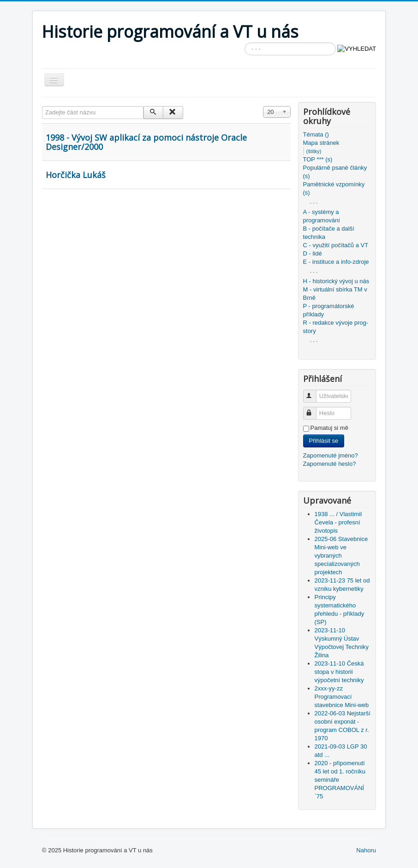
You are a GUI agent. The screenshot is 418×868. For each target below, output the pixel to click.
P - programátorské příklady (329, 310)
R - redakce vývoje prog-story (336, 327)
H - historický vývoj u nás (336, 281)
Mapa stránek (321, 143)
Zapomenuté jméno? (331, 455)
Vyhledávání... (245, 43)
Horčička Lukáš (76, 175)
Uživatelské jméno (314, 392)
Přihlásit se (324, 441)
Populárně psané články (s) (335, 172)
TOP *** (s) (318, 159)
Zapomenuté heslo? (330, 464)
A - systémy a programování (322, 216)
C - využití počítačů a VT (336, 245)
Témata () (316, 134)
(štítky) (314, 151)
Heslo (314, 409)
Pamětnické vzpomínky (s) (334, 188)
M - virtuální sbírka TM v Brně (335, 294)
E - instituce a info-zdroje (336, 262)
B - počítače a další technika (329, 233)
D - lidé (313, 253)
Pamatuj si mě (329, 428)
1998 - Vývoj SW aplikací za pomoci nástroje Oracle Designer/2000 (146, 142)
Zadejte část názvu (42, 106)
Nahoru (366, 850)
